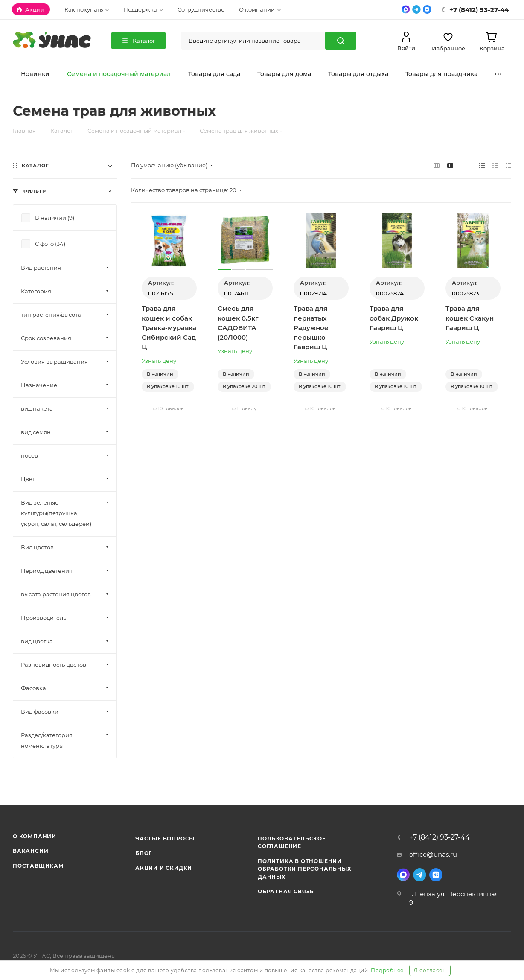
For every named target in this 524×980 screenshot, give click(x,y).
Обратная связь (286, 891)
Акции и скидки (164, 868)
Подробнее (387, 970)
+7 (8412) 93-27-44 (440, 837)
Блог (144, 853)
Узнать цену (159, 361)
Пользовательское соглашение (292, 842)
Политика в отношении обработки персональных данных (305, 869)
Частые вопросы (165, 839)
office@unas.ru (433, 854)
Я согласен (430, 970)
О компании (35, 836)
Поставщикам (38, 866)
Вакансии (31, 851)
